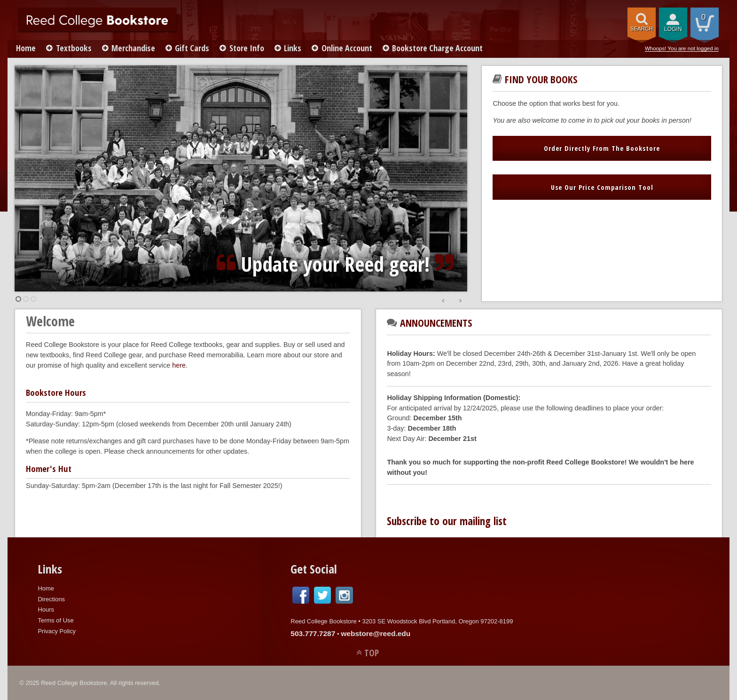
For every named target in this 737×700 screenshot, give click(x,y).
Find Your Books (541, 79)
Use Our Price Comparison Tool (602, 187)
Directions (51, 599)
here (179, 365)
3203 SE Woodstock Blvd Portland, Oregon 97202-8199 (437, 621)
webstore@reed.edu (376, 633)
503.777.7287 (313, 633)
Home (27, 48)
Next (460, 301)
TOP (372, 653)
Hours (46, 610)
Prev (444, 301)
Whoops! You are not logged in (682, 48)
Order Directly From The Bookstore (602, 148)
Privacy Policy (57, 631)
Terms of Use (55, 620)
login (673, 29)
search (642, 29)
